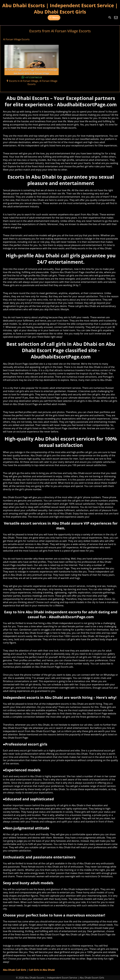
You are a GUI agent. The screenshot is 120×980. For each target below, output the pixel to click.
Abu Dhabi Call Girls (15, 970)
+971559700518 (33, 77)
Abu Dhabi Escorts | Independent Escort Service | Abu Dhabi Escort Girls (60, 9)
